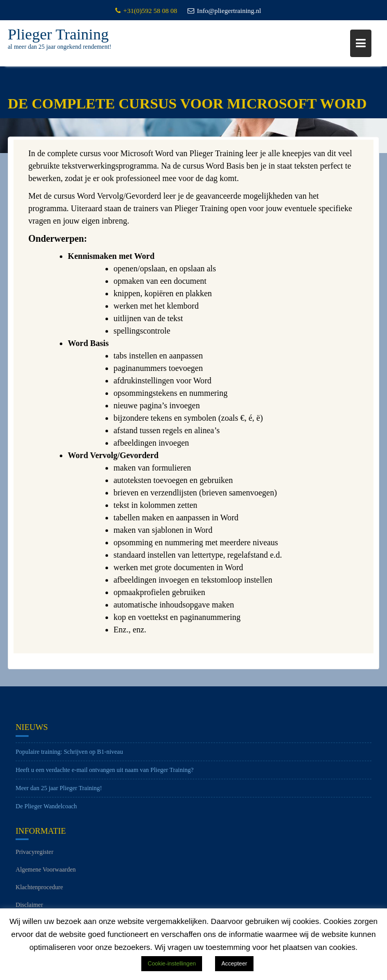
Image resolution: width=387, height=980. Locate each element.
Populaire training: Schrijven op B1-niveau (69, 755)
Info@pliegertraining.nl (224, 11)
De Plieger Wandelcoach (46, 809)
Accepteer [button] (234, 963)
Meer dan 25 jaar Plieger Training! (59, 791)
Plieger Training (58, 34)
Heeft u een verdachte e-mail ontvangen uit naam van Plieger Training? (105, 773)
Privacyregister (35, 855)
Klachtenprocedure (39, 891)
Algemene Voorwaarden (46, 873)
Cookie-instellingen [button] (172, 963)
